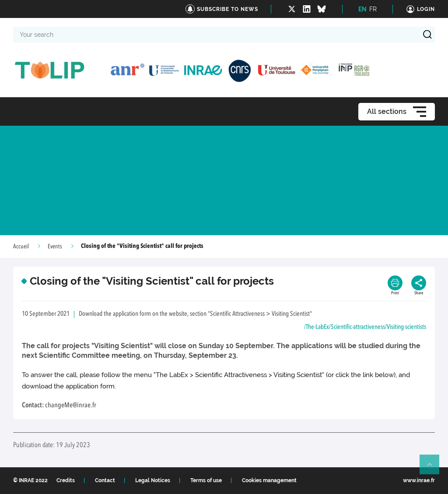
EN (362, 9)
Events (55, 247)
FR (373, 9)
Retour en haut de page (433, 468)
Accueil (21, 247)
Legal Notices (153, 480)
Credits (66, 480)
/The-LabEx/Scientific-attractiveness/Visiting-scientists (365, 327)
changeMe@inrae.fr (71, 406)
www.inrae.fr (419, 480)
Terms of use (206, 480)
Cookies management (269, 480)
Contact (105, 480)
